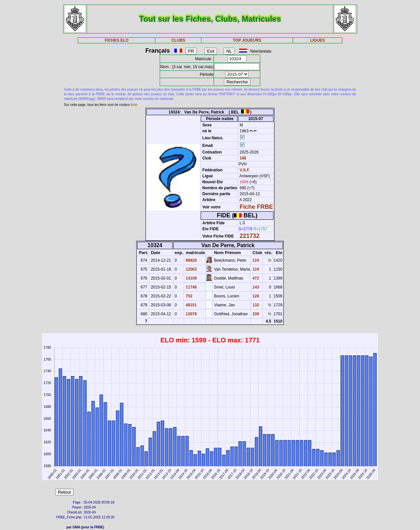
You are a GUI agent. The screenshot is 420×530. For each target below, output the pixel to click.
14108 (191, 278)
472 (255, 278)
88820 (191, 260)
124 (255, 260)
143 (255, 287)
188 (242, 158)
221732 (250, 236)
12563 (191, 269)
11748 (191, 287)
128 (255, 296)
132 (255, 305)
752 (188, 296)
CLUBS (178, 40)
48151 (191, 305)
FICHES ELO (117, 40)
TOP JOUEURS (247, 40)
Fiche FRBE (256, 207)
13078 (191, 314)
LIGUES (318, 40)
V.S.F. (245, 170)
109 (255, 314)
